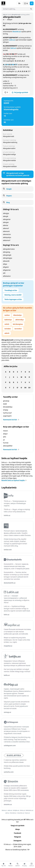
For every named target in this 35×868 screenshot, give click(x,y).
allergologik (7, 255)
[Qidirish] (31, 9)
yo (4, 440)
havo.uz (27, 813)
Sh (25, 388)
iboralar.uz (13, 813)
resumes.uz (21, 813)
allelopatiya (7, 237)
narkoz (7, 315)
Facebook (17, 833)
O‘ (17, 388)
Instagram (17, 841)
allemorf (6, 228)
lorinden (8, 329)
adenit (7, 333)
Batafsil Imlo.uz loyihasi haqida (14, 480)
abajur (5, 434)
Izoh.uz (13, 48)
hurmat (6, 443)
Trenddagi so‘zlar (11, 290)
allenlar (6, 225)
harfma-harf (7, 413)
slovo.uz (22, 810)
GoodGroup (17, 850)
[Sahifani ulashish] (32, 3)
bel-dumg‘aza (18, 324)
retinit (7, 324)
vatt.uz (7, 813)
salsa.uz (10, 810)
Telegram (17, 837)
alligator (6, 267)
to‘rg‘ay (6, 410)
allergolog (7, 252)
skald (5, 404)
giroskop (6, 401)
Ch (29, 388)
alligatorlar (7, 270)
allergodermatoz (9, 249)
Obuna (8, 850)
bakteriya (8, 320)
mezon (5, 431)
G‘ (21, 388)
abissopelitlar (8, 446)
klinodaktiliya (8, 407)
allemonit (6, 231)
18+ (28, 850)
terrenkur (18, 329)
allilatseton (7, 276)
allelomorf (7, 240)
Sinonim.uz (17, 32)
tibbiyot (10, 20)
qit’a (5, 437)
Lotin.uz (12, 40)
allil (4, 273)
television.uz (29, 810)
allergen (6, 222)
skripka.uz (16, 810)
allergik (6, 216)
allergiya (6, 213)
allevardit (6, 261)
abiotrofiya (20, 320)
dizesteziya (17, 315)
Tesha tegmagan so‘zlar (13, 299)
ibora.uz (4, 810)
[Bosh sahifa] (10, 3)
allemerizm (7, 234)
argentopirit (7, 416)
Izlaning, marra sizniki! (13, 295)
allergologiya (8, 258)
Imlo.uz (18, 356)
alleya (5, 264)
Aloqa (18, 829)
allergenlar (7, 219)
